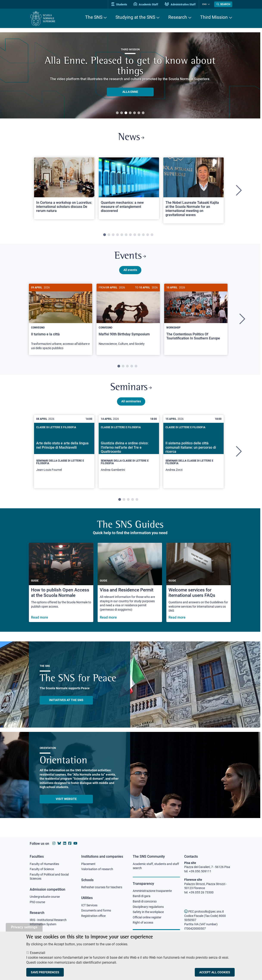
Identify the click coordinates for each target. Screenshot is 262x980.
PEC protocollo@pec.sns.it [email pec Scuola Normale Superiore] (204, 912)
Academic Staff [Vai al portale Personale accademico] (146, 4)
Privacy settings (24, 927)
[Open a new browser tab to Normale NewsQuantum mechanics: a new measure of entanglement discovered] (129, 188)
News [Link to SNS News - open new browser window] (131, 138)
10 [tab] (143, 235)
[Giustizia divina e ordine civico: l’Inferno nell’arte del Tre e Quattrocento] (129, 452)
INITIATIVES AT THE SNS (66, 700)
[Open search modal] (223, 4)
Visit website (66, 799)
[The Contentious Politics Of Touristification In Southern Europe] (196, 315)
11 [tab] (148, 235)
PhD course (37, 902)
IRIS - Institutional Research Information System (48, 922)
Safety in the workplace (148, 912)
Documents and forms (96, 910)
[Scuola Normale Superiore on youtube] (75, 843)
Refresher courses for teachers (102, 887)
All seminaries (131, 401)
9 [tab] (139, 235)
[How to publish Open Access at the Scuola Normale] (61, 583)
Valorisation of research (97, 869)
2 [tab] (122, 113)
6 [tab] (139, 113)
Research (178, 17)
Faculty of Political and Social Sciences (49, 877)
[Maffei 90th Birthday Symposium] (128, 317)
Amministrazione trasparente (152, 891)
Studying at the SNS (135, 17)
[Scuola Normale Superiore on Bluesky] (59, 843)
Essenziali (38, 953)
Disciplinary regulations (148, 907)
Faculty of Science (42, 869)
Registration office (93, 916)
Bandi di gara (142, 896)
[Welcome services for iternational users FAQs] (199, 583)
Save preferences (45, 972)
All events (130, 270)
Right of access (143, 922)
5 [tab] (134, 113)
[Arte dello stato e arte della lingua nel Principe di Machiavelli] (64, 452)
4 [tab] (130, 113)
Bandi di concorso (145, 901)
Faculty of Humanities (44, 864)
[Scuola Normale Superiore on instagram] (54, 843)
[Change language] (208, 4)
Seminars (131, 388)
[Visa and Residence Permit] (130, 583)
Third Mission (214, 17)
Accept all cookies (215, 972)
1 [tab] (117, 113)
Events (130, 256)
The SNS (94, 17)
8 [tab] (135, 235)
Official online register (147, 917)
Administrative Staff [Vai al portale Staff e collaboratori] (180, 4)
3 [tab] (126, 113)
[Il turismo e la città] (61, 319)
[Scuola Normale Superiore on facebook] (70, 843)
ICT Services (89, 905)
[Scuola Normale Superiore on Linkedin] (65, 843)
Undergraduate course (45, 897)
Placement (88, 864)
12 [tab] (152, 235)
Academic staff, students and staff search (156, 866)
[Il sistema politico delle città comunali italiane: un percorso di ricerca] (193, 452)
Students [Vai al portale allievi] (119, 4)
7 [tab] (143, 113)
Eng (204, 4)
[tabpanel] (64, 191)
